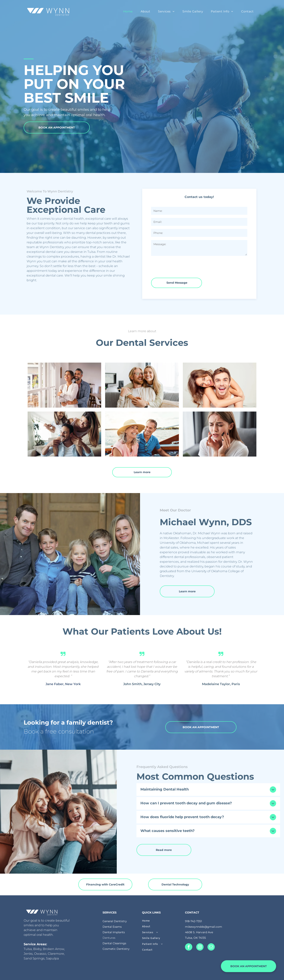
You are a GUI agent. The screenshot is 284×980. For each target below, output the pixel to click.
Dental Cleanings (114, 943)
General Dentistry (115, 921)
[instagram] (200, 947)
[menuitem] (128, 12)
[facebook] (189, 947)
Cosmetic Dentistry (116, 949)
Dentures (109, 938)
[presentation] (181, 266)
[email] (211, 947)
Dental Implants (114, 932)
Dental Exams (112, 927)
